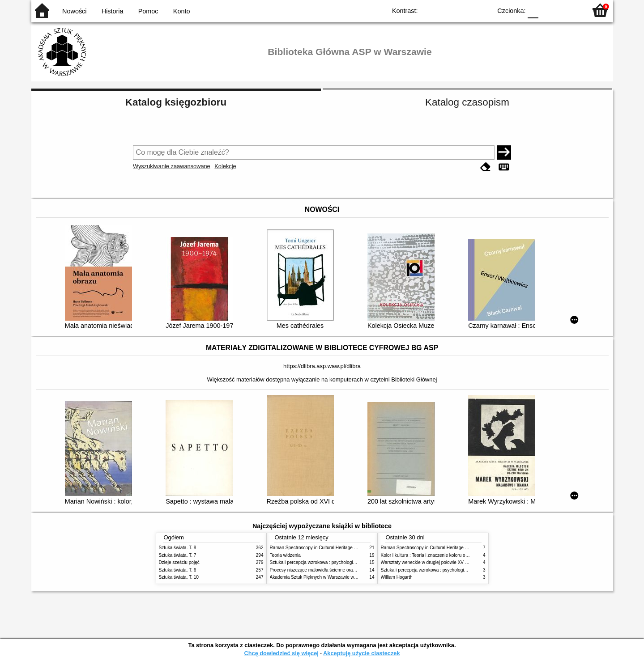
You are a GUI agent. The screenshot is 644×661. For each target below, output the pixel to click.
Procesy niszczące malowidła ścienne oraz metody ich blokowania (336, 570)
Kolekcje (225, 166)
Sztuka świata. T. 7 (178, 555)
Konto (182, 11)
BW (446, 10)
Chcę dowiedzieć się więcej (281, 653)
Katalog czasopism (467, 102)
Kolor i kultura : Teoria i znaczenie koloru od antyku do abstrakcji (445, 555)
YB (464, 10)
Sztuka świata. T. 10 (179, 577)
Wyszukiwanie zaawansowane (172, 166)
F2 (569, 10)
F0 (533, 10)
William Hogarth (397, 577)
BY (482, 10)
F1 (548, 10)
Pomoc (148, 11)
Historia (113, 11)
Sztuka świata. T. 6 (178, 570)
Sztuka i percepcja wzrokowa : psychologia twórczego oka (328, 562)
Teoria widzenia (285, 555)
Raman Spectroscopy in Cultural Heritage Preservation (325, 548)
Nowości (74, 11)
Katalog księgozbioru (176, 102)
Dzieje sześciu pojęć (179, 562)
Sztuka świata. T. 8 (178, 548)
